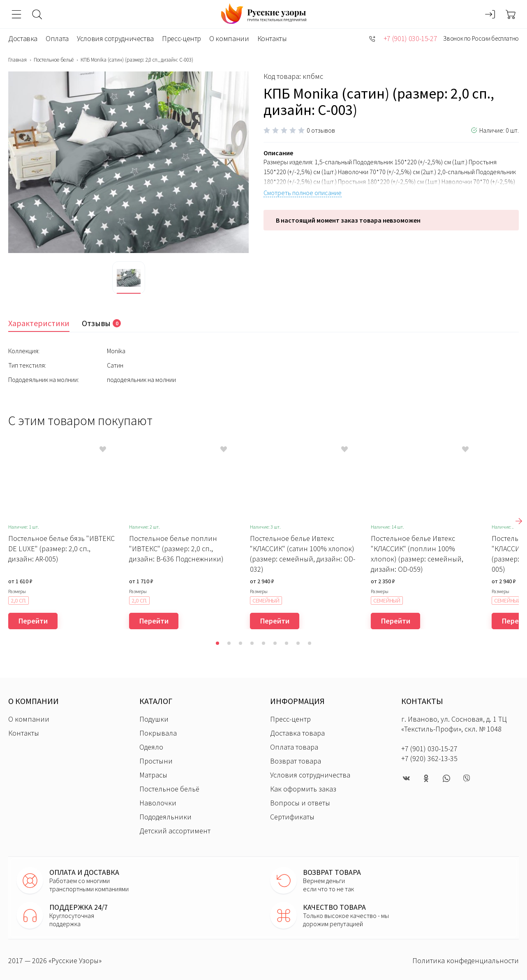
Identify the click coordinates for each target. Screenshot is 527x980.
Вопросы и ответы (300, 803)
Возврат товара (296, 761)
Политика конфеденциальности (466, 960)
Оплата (57, 38)
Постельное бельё (54, 60)
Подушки (154, 719)
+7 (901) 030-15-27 (410, 38)
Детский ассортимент (175, 831)
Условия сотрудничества (115, 38)
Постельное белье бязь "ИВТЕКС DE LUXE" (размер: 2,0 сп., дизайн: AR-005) (61, 549)
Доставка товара (297, 733)
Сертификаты (292, 817)
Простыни (156, 761)
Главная (17, 60)
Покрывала (158, 733)
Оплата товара (294, 747)
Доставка (23, 38)
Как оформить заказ (303, 789)
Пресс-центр (181, 38)
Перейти (33, 621)
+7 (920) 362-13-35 (429, 758)
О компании (229, 38)
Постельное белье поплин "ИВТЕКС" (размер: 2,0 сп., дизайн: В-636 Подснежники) (176, 549)
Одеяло (151, 747)
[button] (217, 643)
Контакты (272, 38)
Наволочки (158, 803)
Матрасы (153, 775)
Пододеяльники (165, 817)
